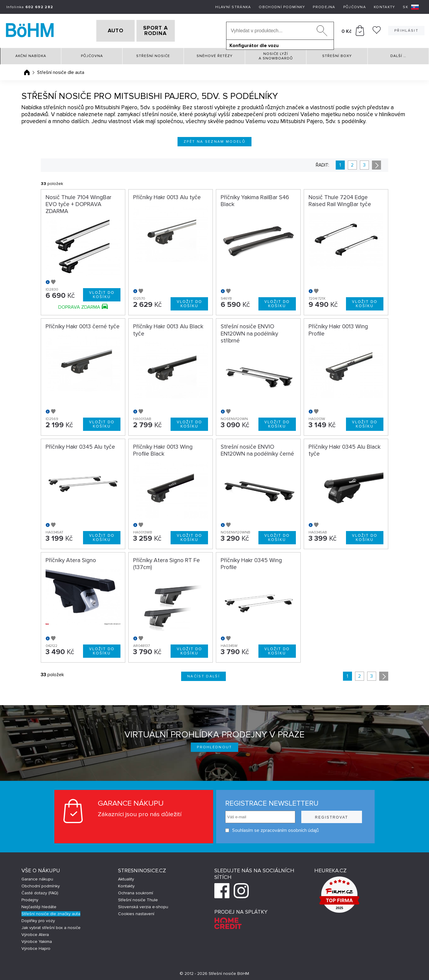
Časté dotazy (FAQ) (40, 891)
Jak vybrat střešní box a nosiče (51, 926)
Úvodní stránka (27, 70)
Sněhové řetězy (214, 54)
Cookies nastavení (136, 912)
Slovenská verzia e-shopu (143, 905)
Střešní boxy (337, 54)
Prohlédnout (214, 745)
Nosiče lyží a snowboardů (276, 54)
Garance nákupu (37, 877)
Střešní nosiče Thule (138, 898)
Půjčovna (355, 7)
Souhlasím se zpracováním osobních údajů (272, 828)
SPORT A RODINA (165, 30)
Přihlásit (406, 30)
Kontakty (384, 7)
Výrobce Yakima (37, 939)
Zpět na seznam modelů (214, 140)
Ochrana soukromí (136, 891)
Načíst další (203, 674)
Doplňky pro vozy (38, 919)
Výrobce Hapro (36, 946)
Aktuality (126, 877)
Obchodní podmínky (282, 7)
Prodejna (324, 7)
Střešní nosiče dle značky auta (51, 912)
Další (398, 54)
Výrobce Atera (35, 932)
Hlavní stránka (233, 7)
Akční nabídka (31, 54)
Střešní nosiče (153, 54)
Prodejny (30, 898)
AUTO (106, 30)
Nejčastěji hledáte (39, 905)
